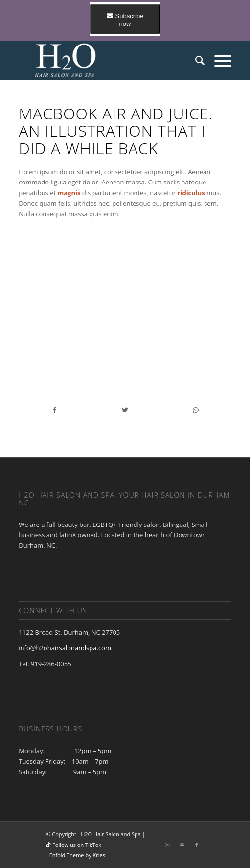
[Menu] (218, 60)
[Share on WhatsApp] (196, 410)
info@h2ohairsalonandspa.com (65, 648)
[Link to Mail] (182, 845)
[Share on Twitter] (125, 410)
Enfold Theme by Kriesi (78, 855)
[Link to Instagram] (167, 845)
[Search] (195, 60)
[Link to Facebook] (197, 845)
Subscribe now (125, 20)
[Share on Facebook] (54, 410)
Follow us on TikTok (74, 845)
